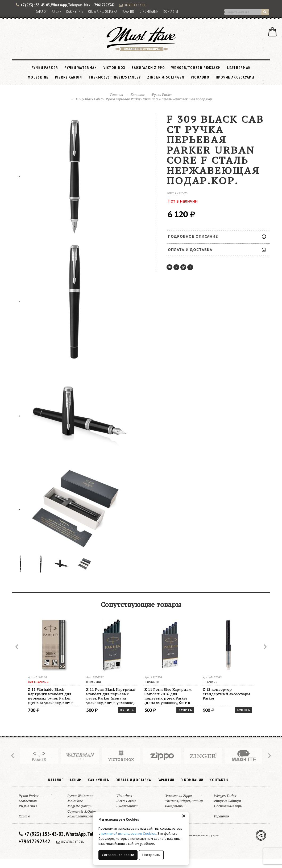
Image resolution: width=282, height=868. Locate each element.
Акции (57, 12)
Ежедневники (127, 806)
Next (265, 647)
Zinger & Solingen (166, 77)
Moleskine (38, 77)
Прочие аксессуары (235, 77)
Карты (24, 816)
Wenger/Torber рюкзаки (196, 68)
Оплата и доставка (103, 12)
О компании (149, 12)
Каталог (41, 12)
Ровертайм (174, 806)
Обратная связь (133, 5)
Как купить (75, 12)
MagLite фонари (80, 806)
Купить (127, 710)
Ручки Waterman (81, 68)
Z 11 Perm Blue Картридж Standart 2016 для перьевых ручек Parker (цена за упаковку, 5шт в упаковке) (168, 696)
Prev (17, 647)
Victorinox (115, 68)
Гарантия (128, 12)
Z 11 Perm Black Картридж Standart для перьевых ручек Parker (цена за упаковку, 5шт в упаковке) (111, 696)
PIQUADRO (200, 77)
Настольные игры (228, 806)
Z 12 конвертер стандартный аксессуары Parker (226, 694)
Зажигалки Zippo (149, 68)
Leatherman (239, 68)
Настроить (151, 855)
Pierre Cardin (69, 77)
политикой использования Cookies (128, 834)
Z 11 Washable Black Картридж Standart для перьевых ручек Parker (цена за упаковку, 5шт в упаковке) (51, 696)
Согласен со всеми (118, 855)
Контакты (171, 12)
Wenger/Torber (225, 796)
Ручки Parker (45, 68)
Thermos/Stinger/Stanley (115, 77)
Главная (117, 95)
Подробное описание (217, 236)
